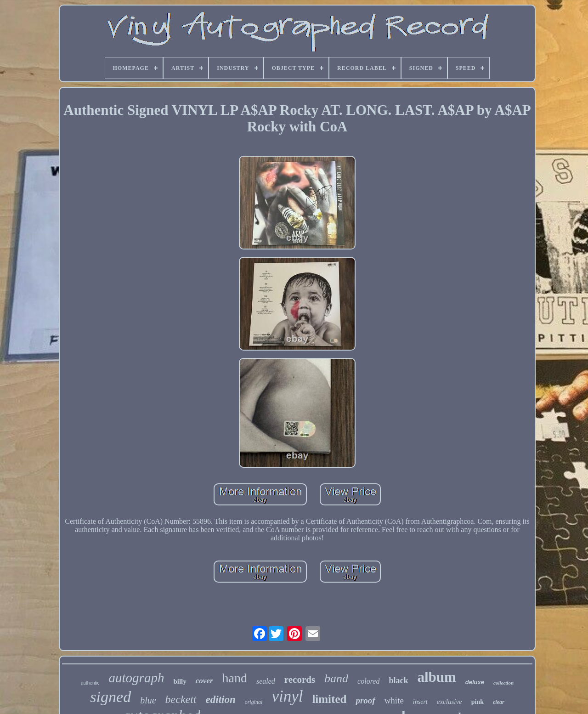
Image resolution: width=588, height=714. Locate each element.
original (254, 702)
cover (204, 681)
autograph (137, 678)
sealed (266, 681)
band (336, 678)
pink (478, 702)
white (394, 700)
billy (180, 681)
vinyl (287, 696)
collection (503, 683)
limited (329, 699)
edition (221, 700)
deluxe (475, 682)
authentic (90, 683)
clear (499, 702)
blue (148, 700)
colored (368, 681)
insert (420, 702)
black (398, 680)
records (300, 680)
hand (235, 678)
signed (110, 697)
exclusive (449, 702)
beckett (181, 699)
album (436, 677)
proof (365, 700)
